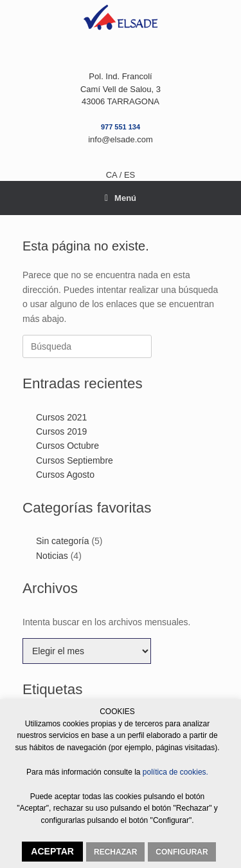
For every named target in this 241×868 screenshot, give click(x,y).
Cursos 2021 (61, 417)
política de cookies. (174, 772)
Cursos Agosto (65, 475)
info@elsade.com (121, 139)
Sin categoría (63, 541)
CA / (115, 175)
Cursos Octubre (67, 446)
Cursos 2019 (61, 431)
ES (129, 175)
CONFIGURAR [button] (182, 852)
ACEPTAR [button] (52, 851)
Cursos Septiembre (75, 460)
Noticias (52, 556)
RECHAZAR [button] (115, 852)
